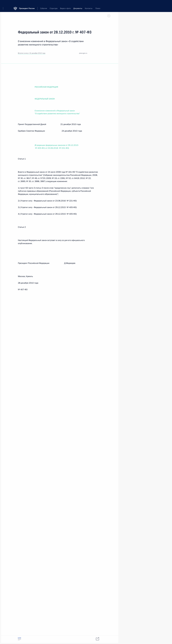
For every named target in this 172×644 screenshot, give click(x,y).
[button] (4, 4)
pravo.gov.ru (83, 53)
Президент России (27, 4)
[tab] (19, 639)
